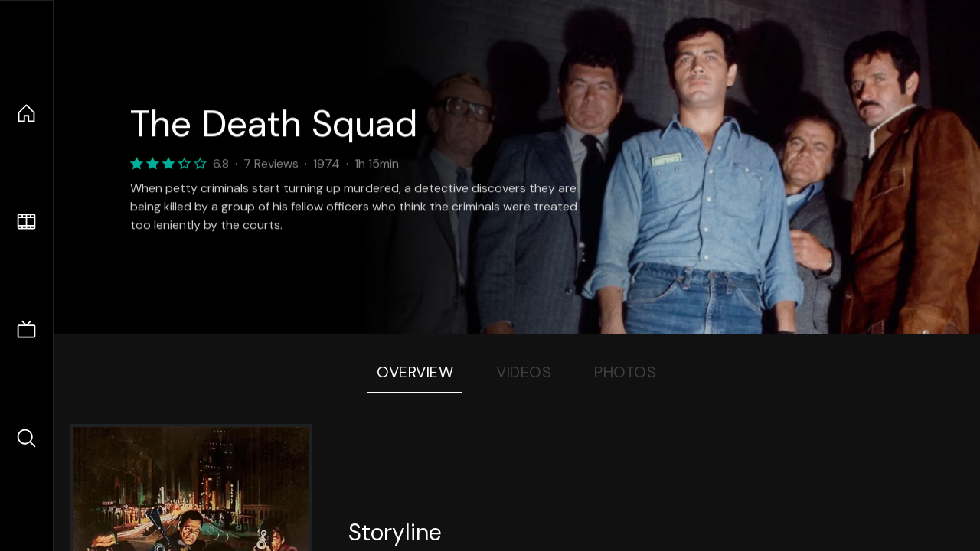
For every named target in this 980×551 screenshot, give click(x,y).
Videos (524, 372)
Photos (625, 372)
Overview (415, 372)
